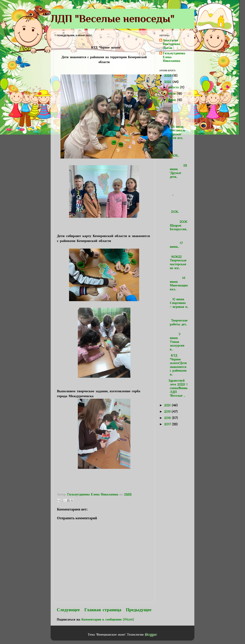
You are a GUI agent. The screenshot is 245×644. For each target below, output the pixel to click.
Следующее (68, 610)
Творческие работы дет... (178, 319)
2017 (168, 424)
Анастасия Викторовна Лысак (171, 44)
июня (172, 100)
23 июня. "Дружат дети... (178, 169)
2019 (168, 412)
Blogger (151, 635)
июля (172, 94)
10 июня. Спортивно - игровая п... (178, 301)
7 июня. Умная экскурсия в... (178, 340)
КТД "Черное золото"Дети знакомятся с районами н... (177, 365)
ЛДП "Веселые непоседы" (113, 18)
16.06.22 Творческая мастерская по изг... (177, 261)
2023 (168, 76)
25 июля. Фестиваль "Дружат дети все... (176, 131)
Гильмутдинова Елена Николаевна (174, 57)
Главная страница (103, 610)
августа (174, 87)
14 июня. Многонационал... (178, 282)
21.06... (178, 206)
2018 (168, 418)
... (178, 111)
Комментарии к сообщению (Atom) (108, 620)
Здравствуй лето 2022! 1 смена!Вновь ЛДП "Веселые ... (177, 388)
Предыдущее (139, 610)
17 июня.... (178, 241)
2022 (168, 82)
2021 (168, 405)
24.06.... (178, 150)
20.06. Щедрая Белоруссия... (178, 224)
